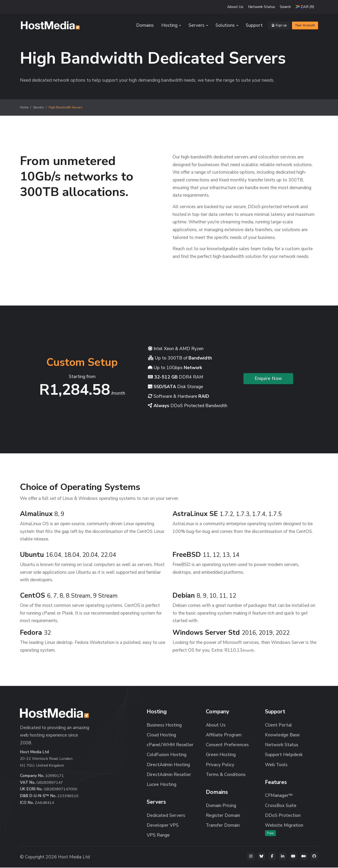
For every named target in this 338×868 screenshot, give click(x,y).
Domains (145, 26)
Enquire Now (268, 379)
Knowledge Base (282, 735)
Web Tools (276, 765)
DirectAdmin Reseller (169, 775)
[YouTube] (293, 857)
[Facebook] (272, 857)
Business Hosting (164, 726)
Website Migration (284, 830)
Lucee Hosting (161, 785)
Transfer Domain (223, 826)
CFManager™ (279, 796)
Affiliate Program (224, 735)
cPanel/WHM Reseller (170, 745)
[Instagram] (251, 857)
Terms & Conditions (226, 775)
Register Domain (223, 816)
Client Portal (278, 726)
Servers (196, 26)
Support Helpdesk (284, 755)
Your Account (305, 26)
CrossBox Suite (281, 806)
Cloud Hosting (161, 735)
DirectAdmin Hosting (168, 765)
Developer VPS (163, 826)
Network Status (262, 7)
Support (254, 26)
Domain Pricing (221, 806)
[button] (305, 7)
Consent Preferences (227, 745)
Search (285, 7)
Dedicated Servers (166, 816)
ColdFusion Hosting (167, 755)
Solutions (225, 26)
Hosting (169, 26)
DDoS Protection (283, 816)
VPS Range (158, 836)
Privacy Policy (220, 765)
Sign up (279, 26)
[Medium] (304, 857)
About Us (235, 7)
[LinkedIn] (283, 857)
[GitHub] (314, 857)
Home (24, 108)
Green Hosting (221, 755)
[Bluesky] (261, 857)
